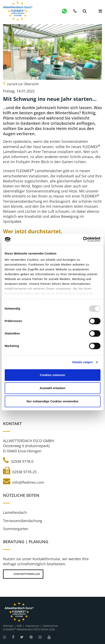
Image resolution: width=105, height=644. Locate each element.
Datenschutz (50, 626)
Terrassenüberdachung (23, 521)
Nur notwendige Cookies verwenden (52, 401)
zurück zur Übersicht (21, 84)
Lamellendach (15, 512)
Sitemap (8, 626)
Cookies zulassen (53, 375)
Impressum (32, 626)
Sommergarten (16, 529)
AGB (19, 626)
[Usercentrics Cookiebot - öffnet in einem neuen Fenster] (83, 239)
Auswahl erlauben (52, 388)
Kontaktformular (23, 574)
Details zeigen (82, 362)
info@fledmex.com (24, 482)
